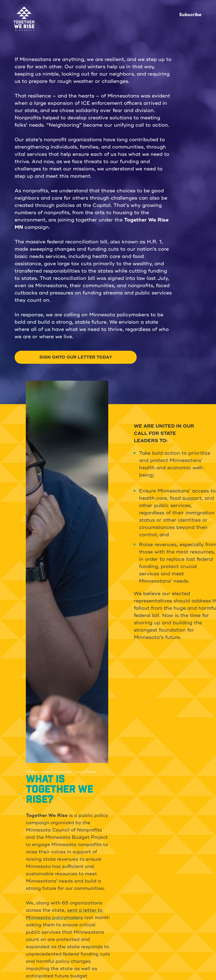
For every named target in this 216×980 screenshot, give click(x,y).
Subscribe (190, 14)
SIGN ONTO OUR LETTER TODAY (76, 357)
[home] (24, 19)
